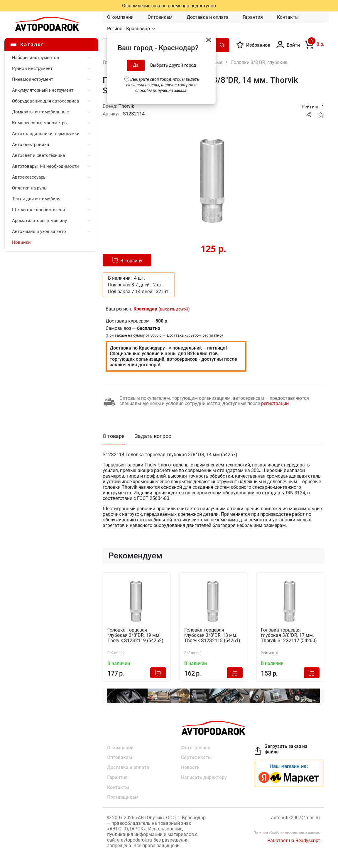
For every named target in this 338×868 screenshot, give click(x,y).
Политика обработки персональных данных (287, 833)
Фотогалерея (196, 747)
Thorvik (126, 106)
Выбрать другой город (173, 65)
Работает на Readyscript (294, 841)
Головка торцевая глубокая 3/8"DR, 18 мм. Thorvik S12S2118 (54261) (212, 635)
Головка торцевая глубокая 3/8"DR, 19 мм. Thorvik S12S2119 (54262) (135, 635)
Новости (190, 767)
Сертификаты (196, 757)
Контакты (288, 17)
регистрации (275, 403)
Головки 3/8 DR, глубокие (259, 62)
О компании (120, 17)
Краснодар (139, 29)
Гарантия (253, 17)
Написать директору (204, 777)
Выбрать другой (174, 309)
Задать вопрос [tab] (153, 436)
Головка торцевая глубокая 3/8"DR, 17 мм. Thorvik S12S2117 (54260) (289, 635)
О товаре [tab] (114, 436)
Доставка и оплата (208, 17)
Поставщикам (123, 797)
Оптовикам (160, 17)
